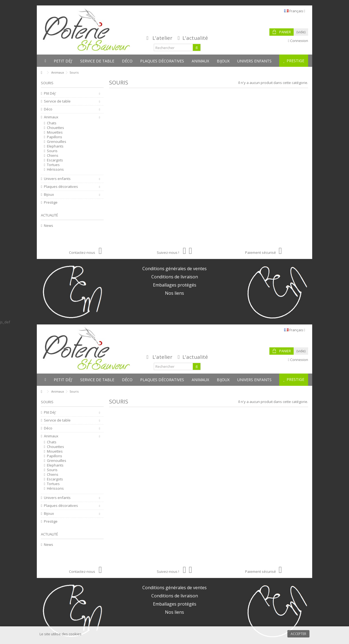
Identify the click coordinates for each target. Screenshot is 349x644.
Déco (48, 109)
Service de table (57, 101)
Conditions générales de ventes (174, 269)
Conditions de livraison (175, 277)
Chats (52, 123)
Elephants (55, 146)
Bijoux (49, 195)
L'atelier (162, 38)
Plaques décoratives (61, 187)
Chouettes (55, 128)
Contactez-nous (85, 252)
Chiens (53, 156)
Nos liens (174, 293)
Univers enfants (57, 179)
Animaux (51, 117)
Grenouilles (57, 142)
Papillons (55, 137)
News (49, 226)
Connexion (298, 41)
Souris (52, 151)
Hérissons (55, 169)
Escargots (55, 160)
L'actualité (195, 38)
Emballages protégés (175, 285)
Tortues (53, 165)
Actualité (49, 215)
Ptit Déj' (50, 93)
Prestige (51, 202)
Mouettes (55, 132)
